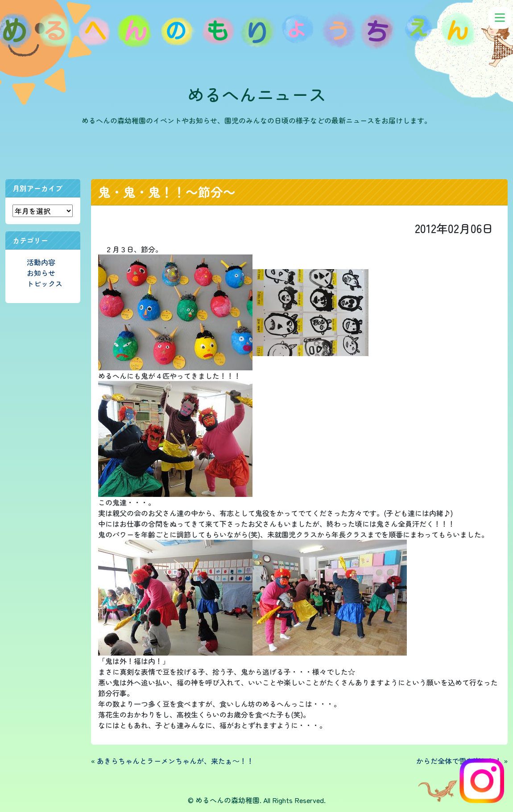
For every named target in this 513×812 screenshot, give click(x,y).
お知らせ (41, 273)
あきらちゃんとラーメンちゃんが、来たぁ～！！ (175, 761)
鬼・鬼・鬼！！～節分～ (167, 192)
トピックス (45, 283)
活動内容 (41, 262)
